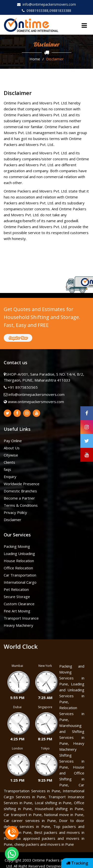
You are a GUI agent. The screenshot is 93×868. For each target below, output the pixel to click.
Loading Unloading (19, 554)
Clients (9, 462)
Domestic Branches (20, 491)
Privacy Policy (15, 512)
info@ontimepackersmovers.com (46, 4)
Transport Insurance (21, 618)
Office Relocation (18, 568)
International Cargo (20, 582)
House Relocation (19, 561)
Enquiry (10, 477)
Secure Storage (17, 597)
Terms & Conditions (21, 505)
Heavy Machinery (18, 625)
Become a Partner (19, 498)
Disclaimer (13, 520)
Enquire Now (18, 338)
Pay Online (13, 441)
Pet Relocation (16, 589)
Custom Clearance (19, 604)
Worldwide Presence (22, 484)
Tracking (77, 863)
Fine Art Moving (17, 611)
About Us (12, 448)
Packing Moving (17, 546)
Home (35, 59)
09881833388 (60, 11)
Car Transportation (20, 575)
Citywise (11, 455)
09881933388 (35, 11)
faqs (7, 469)
